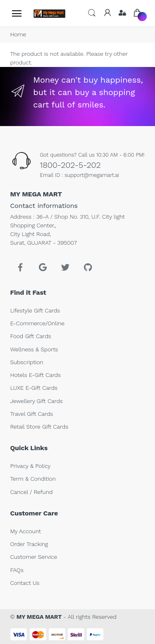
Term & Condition (33, 479)
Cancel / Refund (31, 492)
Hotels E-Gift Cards (35, 375)
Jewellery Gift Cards (36, 401)
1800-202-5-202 (70, 165)
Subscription (26, 362)
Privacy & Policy (30, 466)
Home (18, 34)
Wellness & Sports (34, 349)
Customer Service (33, 557)
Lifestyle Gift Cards (35, 310)
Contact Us (25, 583)
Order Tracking (29, 544)
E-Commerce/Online (37, 323)
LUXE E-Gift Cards (34, 388)
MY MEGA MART (39, 617)
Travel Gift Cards (31, 414)
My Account (25, 531)
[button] (92, 13)
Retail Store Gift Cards (39, 427)
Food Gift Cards (30, 336)
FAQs (17, 570)
